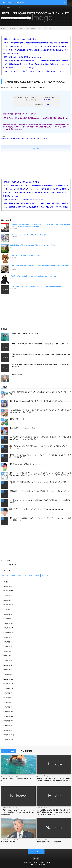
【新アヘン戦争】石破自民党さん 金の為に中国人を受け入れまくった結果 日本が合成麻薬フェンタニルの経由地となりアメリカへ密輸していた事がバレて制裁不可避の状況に (40, 474)
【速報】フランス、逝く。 (18, 419)
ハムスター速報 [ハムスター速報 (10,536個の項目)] (28, 576)
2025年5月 (6, 600)
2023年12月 (6, 679)
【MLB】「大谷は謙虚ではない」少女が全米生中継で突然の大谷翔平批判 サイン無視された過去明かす (36, 43)
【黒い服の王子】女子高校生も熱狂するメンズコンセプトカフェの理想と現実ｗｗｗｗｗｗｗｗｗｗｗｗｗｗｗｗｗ (40, 402)
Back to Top (36, 852)
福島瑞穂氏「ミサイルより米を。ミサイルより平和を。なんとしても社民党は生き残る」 (39, 491)
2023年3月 (6, 721)
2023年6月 (6, 707)
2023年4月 (6, 716)
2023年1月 (6, 730)
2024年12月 (6, 623)
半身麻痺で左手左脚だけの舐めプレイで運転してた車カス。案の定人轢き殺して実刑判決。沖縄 (40, 483)
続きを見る (36, 149)
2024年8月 (6, 642)
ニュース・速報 (15, 18)
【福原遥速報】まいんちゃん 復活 (22, 428)
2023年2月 (6, 726)
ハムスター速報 (14, 776)
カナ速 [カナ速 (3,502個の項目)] (20, 576)
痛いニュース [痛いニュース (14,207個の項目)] (46, 576)
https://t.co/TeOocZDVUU (45, 100)
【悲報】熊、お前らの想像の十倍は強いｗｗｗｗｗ (25, 255)
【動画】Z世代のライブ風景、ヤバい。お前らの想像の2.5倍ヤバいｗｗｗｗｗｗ (34, 276)
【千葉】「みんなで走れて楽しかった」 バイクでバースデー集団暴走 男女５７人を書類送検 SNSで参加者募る (36, 46)
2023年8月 (6, 698)
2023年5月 (6, 712)
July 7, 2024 (45, 104)
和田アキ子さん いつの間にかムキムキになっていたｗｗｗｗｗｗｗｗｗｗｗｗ (36, 509)
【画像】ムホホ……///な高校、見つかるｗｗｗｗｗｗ (27, 464)
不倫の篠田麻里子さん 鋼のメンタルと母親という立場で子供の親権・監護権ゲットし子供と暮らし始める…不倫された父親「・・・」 (40, 411)
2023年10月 (6, 688)
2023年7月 (6, 702)
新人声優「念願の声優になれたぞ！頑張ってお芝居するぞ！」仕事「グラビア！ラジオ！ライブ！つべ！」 (40, 393)
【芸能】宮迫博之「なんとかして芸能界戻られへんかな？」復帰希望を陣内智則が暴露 (36, 286)
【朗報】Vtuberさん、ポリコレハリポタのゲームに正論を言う (29, 235)
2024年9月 (6, 637)
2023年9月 (6, 693)
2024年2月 (6, 670)
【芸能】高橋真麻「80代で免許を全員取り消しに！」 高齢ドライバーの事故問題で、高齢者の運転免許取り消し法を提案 (36, 61)
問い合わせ (9, 7)
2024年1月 (6, 674)
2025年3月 (6, 609)
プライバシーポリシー (33, 864)
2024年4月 (6, 661)
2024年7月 (6, 647)
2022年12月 (6, 735)
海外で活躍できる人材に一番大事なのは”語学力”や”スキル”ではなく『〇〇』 (33, 245)
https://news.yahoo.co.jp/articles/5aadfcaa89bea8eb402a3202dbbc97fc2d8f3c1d (25, 138)
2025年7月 (6, 591)
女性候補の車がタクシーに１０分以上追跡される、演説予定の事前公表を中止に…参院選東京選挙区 (40, 501)
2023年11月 (6, 684)
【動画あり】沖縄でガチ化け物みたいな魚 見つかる (21, 39)
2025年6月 (6, 595)
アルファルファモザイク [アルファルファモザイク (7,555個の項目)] (9, 576)
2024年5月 (6, 656)
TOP (2, 7)
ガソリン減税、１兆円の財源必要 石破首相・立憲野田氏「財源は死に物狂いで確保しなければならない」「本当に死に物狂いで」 (36, 50)
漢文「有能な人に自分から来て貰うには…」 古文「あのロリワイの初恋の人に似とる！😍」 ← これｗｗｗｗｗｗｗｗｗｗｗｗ (39, 447)
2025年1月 (6, 619)
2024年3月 (6, 665)
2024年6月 (6, 651)
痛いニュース (26, 18)
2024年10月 (6, 633)
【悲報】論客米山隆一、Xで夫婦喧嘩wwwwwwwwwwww (23, 57)
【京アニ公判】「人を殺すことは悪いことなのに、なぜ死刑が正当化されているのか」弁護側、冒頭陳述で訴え (40, 519)
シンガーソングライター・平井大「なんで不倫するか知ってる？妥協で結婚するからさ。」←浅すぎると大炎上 (36, 71)
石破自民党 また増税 (10, 53)
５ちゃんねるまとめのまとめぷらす (41, 863)
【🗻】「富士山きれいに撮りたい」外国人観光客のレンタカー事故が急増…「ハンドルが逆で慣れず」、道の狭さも (36, 64)
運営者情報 (42, 864)
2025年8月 (6, 586)
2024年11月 (6, 628)
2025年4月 (6, 605)
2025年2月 (6, 614)
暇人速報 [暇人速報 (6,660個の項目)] (37, 576)
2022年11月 (6, 739)
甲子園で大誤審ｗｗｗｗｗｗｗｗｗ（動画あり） (19, 68)
